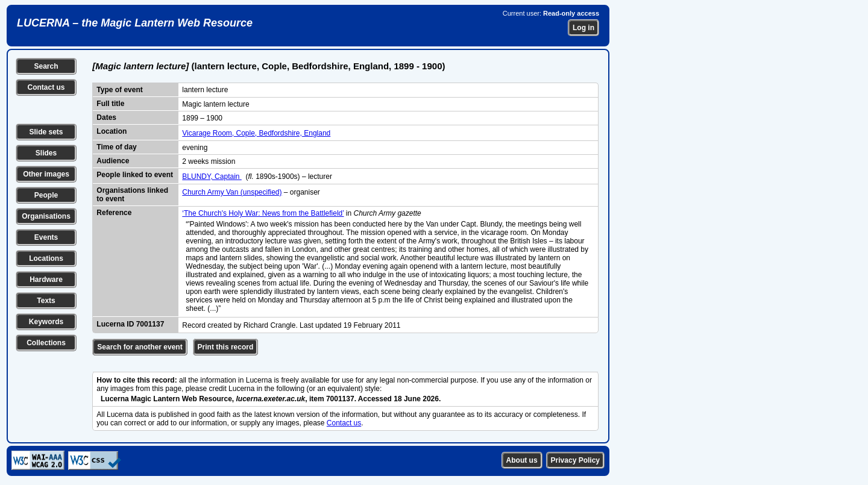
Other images (46, 174)
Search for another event (140, 347)
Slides (46, 153)
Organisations (46, 216)
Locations (46, 258)
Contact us (46, 87)
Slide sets (46, 132)
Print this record (226, 347)
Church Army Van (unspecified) (232, 192)
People (46, 195)
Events (46, 237)
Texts (46, 301)
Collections (46, 343)
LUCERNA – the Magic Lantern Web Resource (135, 23)
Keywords (46, 322)
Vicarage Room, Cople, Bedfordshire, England (256, 133)
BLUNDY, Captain (212, 177)
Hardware (46, 280)
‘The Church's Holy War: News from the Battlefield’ (263, 213)
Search (46, 66)
